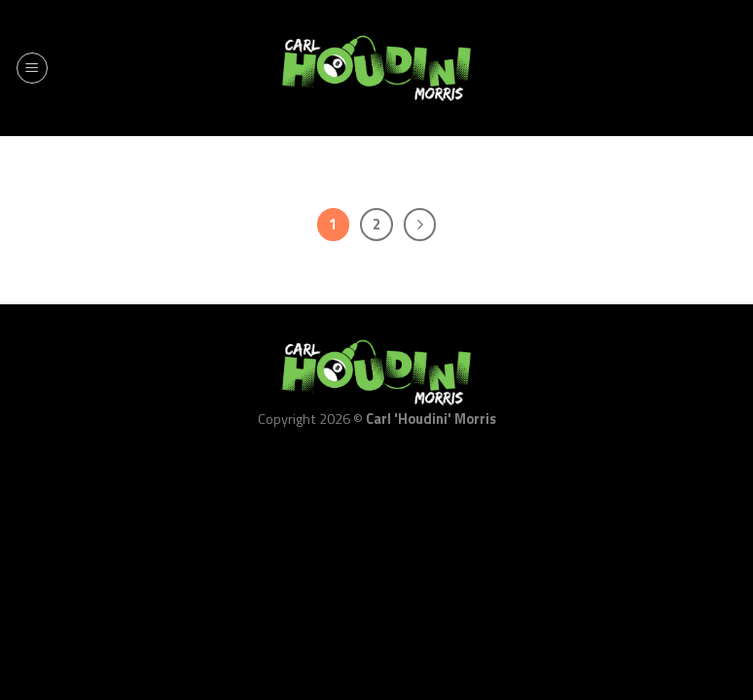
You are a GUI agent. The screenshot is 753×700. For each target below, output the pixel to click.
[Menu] (32, 68)
